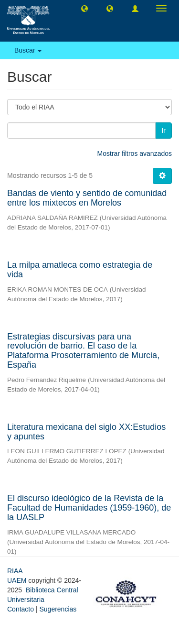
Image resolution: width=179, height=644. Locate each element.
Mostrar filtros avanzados (135, 153)
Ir (163, 131)
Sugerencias (58, 609)
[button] (84, 8)
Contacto (21, 609)
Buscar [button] (28, 50)
